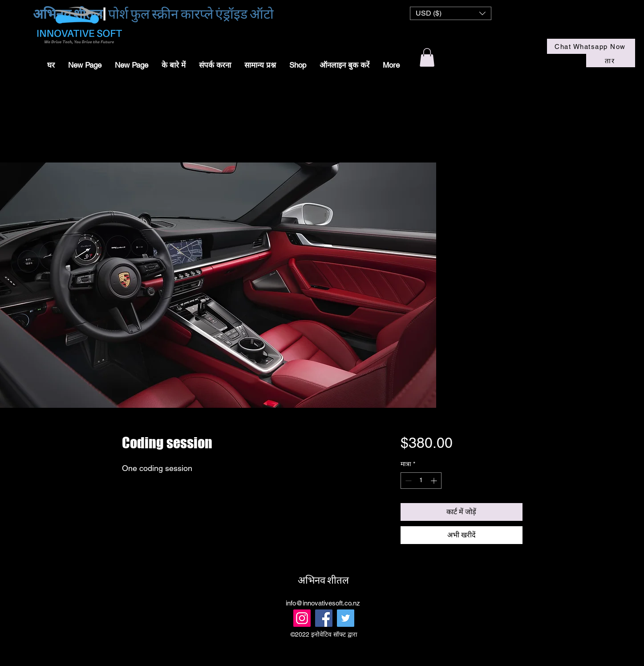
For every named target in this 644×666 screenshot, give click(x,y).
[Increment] (435, 481)
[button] (451, 13)
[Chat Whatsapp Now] (591, 46)
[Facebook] (324, 618)
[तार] (611, 61)
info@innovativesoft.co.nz (323, 603)
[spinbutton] (421, 481)
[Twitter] (346, 618)
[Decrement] (407, 481)
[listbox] (451, 13)
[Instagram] (302, 618)
